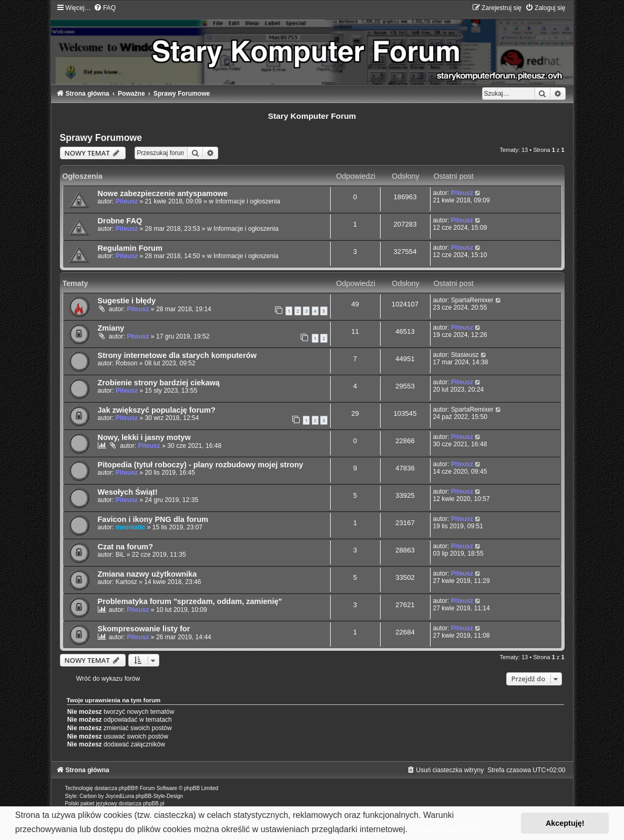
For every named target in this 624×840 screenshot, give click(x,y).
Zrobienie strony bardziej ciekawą (159, 383)
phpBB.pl (154, 803)
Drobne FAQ (120, 221)
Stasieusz (465, 355)
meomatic (130, 527)
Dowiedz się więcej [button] (447, 829)
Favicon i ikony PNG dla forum (153, 519)
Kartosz (126, 582)
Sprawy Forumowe (101, 138)
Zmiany (111, 328)
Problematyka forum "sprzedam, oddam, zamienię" (190, 601)
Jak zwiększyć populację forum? (157, 410)
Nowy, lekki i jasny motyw (144, 437)
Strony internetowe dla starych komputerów (177, 355)
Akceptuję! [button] (565, 823)
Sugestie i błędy (127, 301)
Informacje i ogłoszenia (248, 201)
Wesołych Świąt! (128, 492)
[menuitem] (105, 8)
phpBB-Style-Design (159, 796)
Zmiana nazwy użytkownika (147, 574)
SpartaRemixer (472, 300)
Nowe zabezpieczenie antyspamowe (163, 193)
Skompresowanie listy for (144, 629)
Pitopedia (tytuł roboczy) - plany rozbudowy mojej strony (201, 465)
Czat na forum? (126, 547)
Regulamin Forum (130, 248)
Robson (127, 363)
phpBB (127, 788)
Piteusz (127, 201)
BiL (120, 555)
